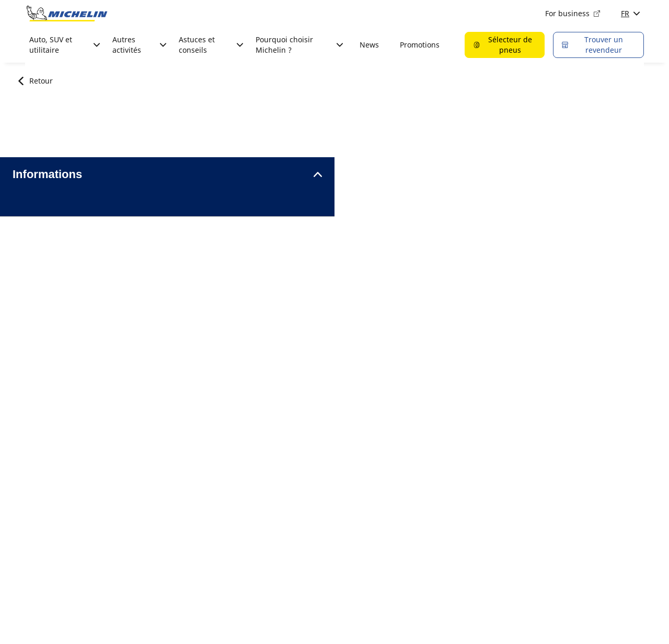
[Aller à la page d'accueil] (67, 14)
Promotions (420, 45)
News (369, 45)
